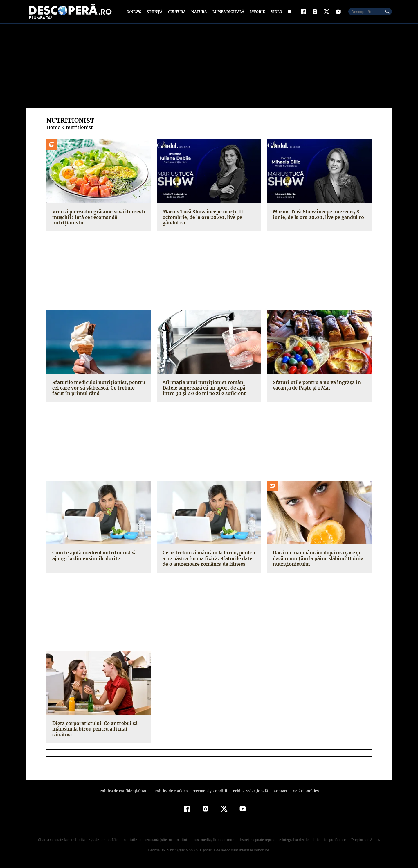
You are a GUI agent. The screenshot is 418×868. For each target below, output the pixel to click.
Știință (155, 12)
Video (275, 12)
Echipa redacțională (248, 792)
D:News (135, 12)
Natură (198, 12)
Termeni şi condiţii (209, 792)
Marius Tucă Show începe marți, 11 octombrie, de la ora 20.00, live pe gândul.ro (202, 218)
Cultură (177, 12)
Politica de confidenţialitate (127, 792)
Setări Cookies (303, 792)
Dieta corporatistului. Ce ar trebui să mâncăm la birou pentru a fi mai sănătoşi (93, 730)
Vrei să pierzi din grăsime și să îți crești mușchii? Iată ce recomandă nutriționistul (96, 218)
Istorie (256, 12)
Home (53, 129)
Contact (278, 792)
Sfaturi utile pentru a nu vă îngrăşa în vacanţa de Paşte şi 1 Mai (315, 386)
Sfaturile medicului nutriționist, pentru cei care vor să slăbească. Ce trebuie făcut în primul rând (99, 389)
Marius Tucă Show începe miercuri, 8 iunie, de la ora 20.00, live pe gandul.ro (317, 216)
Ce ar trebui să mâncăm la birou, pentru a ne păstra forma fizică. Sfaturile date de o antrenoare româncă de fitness (208, 560)
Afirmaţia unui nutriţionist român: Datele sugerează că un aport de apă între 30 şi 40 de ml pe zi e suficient (203, 389)
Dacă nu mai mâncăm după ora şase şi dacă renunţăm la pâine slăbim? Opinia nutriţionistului (317, 560)
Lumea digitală (227, 12)
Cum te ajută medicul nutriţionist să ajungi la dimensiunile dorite (93, 557)
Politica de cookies (172, 792)
